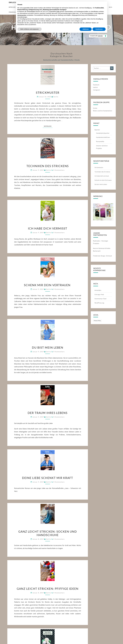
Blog (110, 7)
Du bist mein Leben (48, 347)
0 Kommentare (59, 170)
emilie (56, 97)
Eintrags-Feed (99, 294)
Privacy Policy (97, 321)
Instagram (97, 90)
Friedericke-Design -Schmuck (102, 256)
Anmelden (98, 290)
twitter (95, 87)
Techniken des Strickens (48, 166)
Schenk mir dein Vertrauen (48, 285)
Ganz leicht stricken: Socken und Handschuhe (48, 533)
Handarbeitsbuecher (103, 133)
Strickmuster (48, 93)
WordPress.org (99, 303)
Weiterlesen (48, 126)
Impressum (12, 7)
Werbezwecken (22, 15)
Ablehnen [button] (86, 29)
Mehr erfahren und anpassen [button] (30, 29)
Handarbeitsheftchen (103, 137)
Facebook (96, 85)
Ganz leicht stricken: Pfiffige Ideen (48, 589)
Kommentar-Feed (100, 299)
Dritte (58, 12)
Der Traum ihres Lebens (48, 413)
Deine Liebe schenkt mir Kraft (48, 478)
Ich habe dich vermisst (48, 228)
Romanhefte (100, 141)
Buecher (97, 130)
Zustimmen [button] (99, 29)
